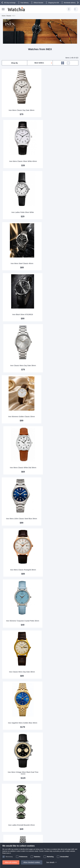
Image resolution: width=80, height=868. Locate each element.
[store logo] (16, 9)
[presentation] (2, 3)
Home (4, 16)
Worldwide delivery (70, 3)
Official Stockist (38, 3)
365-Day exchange (10, 3)
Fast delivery (25, 3)
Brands (9, 16)
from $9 (53, 3)
